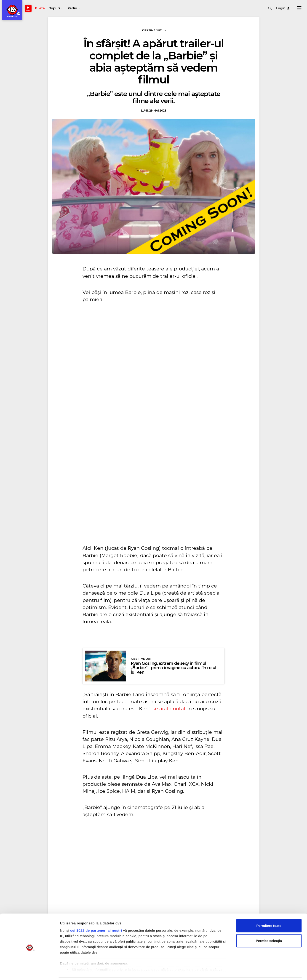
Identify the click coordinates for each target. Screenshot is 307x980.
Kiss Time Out (154, 32)
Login (283, 9)
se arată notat (169, 710)
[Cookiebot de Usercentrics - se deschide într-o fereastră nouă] (30, 971)
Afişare (229, 971)
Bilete (42, 9)
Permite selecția (269, 925)
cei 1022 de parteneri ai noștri (96, 915)
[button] (58, 9)
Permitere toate (269, 910)
